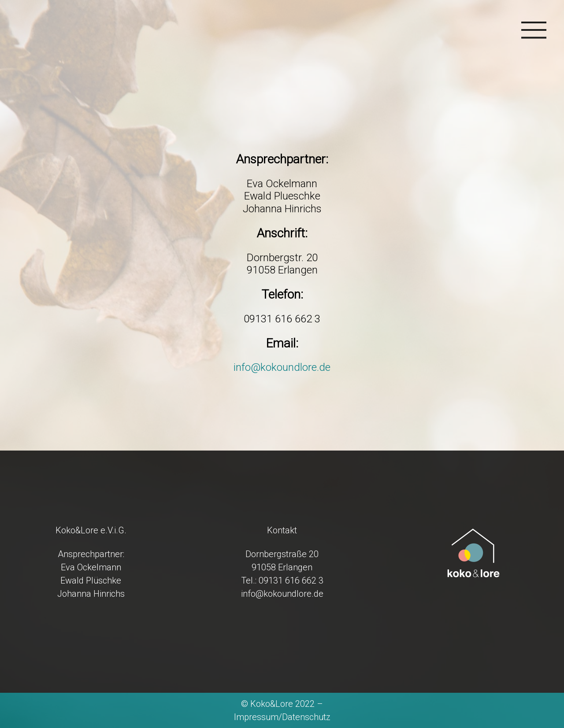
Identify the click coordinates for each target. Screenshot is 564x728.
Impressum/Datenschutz (282, 717)
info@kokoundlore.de (282, 367)
